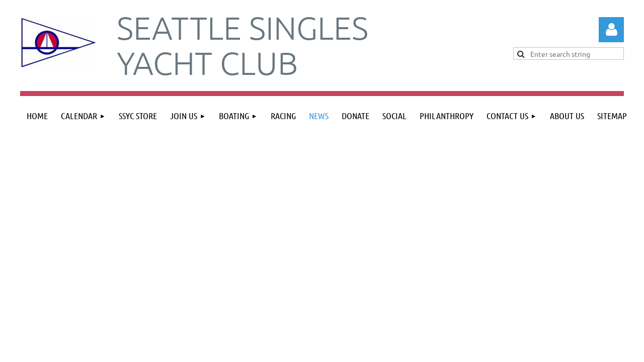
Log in (611, 30)
